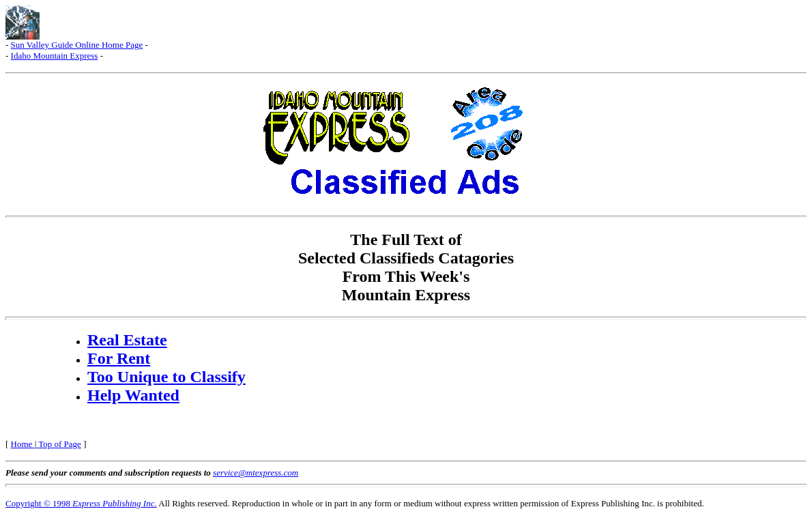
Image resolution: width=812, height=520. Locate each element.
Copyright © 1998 (81, 503)
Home (23, 444)
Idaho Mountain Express (55, 56)
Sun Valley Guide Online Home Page (77, 45)
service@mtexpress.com (256, 473)
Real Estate (127, 340)
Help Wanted (133, 395)
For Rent (119, 358)
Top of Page (59, 444)
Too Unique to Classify (166, 377)
